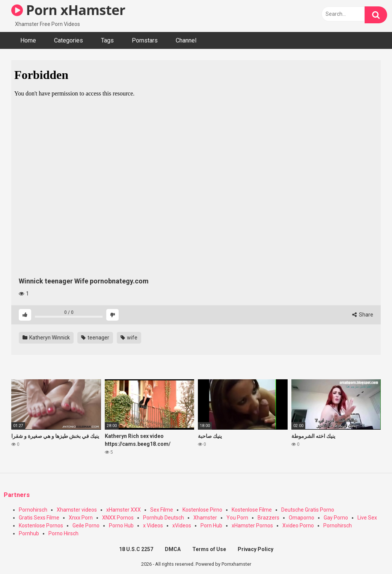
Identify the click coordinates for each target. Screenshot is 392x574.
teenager (95, 338)
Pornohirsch (33, 510)
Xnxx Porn (81, 518)
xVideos (182, 526)
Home (28, 40)
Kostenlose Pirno (202, 510)
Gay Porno (336, 518)
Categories (69, 40)
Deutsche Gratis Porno (308, 510)
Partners (17, 495)
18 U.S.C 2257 (136, 549)
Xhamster (205, 518)
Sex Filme (162, 510)
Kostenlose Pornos (41, 526)
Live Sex (367, 518)
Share (363, 315)
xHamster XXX (124, 510)
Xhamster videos (77, 510)
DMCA (173, 549)
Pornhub (29, 533)
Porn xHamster (68, 10)
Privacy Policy (256, 549)
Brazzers (268, 518)
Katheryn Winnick (46, 338)
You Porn (237, 518)
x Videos (153, 526)
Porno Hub (121, 526)
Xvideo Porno (298, 526)
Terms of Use (209, 549)
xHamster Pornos (252, 526)
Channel (186, 40)
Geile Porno (86, 526)
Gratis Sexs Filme (39, 518)
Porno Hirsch (63, 533)
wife (129, 338)
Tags (107, 40)
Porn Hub (211, 526)
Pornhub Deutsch (164, 518)
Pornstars (145, 40)
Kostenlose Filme (252, 510)
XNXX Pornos (118, 518)
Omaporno (302, 518)
